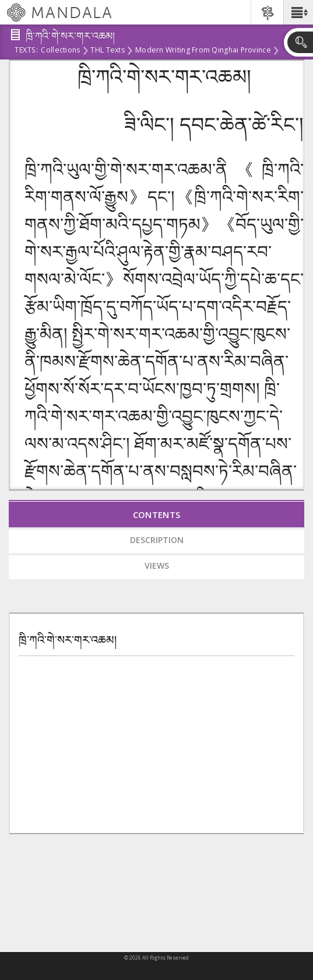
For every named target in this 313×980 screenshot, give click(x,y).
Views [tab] (157, 566)
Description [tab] (157, 540)
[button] (298, 12)
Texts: (26, 51)
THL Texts (107, 51)
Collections (60, 51)
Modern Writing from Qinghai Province (203, 51)
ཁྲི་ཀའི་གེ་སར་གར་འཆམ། (68, 640)
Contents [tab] (157, 514)
